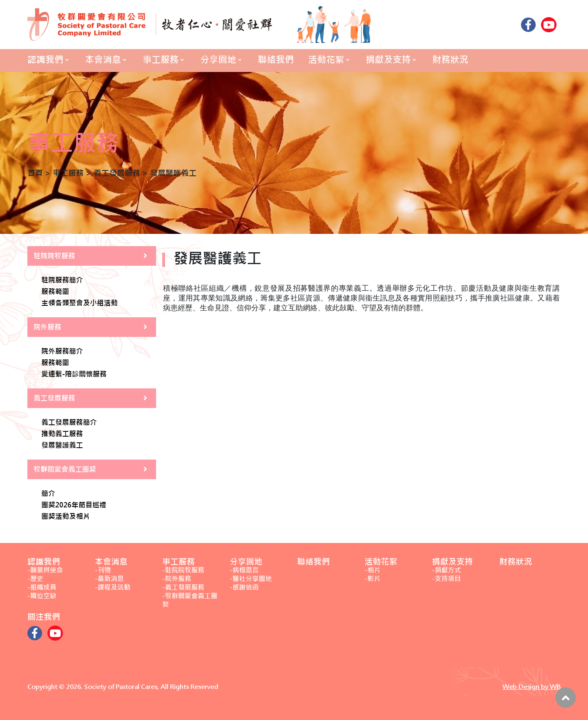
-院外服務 (177, 579)
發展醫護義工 (62, 446)
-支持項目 (446, 579)
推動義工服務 (62, 434)
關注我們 (44, 617)
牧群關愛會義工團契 (65, 469)
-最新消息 (109, 579)
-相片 (372, 570)
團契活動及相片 (66, 517)
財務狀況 (450, 60)
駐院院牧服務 (54, 256)
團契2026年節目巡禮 (74, 505)
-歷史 (35, 579)
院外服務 (47, 327)
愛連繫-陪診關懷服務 (74, 375)
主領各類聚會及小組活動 (79, 303)
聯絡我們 (276, 60)
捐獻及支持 (388, 60)
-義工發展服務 (183, 587)
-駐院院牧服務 (183, 570)
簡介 (48, 494)
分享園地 (218, 60)
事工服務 (161, 60)
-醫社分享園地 (251, 579)
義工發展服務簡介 (69, 423)
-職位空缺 (42, 596)
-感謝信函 (244, 587)
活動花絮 (326, 60)
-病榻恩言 (244, 570)
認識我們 (45, 60)
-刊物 (103, 570)
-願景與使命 (45, 570)
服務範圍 (55, 292)
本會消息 (103, 60)
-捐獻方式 (446, 570)
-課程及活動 (113, 587)
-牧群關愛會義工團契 (190, 600)
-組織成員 (42, 587)
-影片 (372, 579)
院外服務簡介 (62, 352)
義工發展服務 (54, 398)
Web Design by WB (532, 687)
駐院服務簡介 (62, 280)
